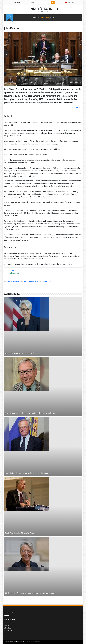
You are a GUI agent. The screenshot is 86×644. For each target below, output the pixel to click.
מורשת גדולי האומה (43, 9)
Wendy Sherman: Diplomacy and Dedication (22, 353)
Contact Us (45, 281)
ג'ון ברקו (76, 107)
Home (7, 625)
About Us (8, 628)
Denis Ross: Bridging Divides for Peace (20, 533)
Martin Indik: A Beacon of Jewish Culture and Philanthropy (27, 473)
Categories (16, 2)
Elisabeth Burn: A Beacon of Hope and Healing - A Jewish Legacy (30, 593)
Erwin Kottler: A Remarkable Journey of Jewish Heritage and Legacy (31, 413)
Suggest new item (29, 281)
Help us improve (12, 281)
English (70, 2)
